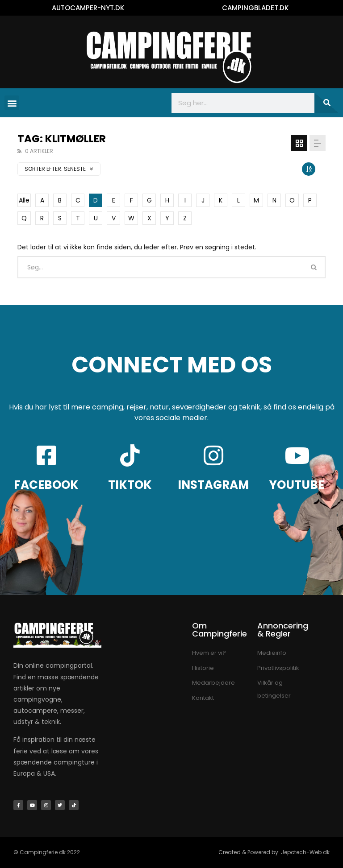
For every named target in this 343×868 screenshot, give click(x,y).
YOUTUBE (297, 485)
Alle (24, 200)
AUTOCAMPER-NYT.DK (88, 8)
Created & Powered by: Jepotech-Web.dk (274, 852)
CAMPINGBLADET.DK (255, 8)
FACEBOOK (46, 485)
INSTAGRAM (213, 485)
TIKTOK (130, 485)
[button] (12, 103)
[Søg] (326, 103)
